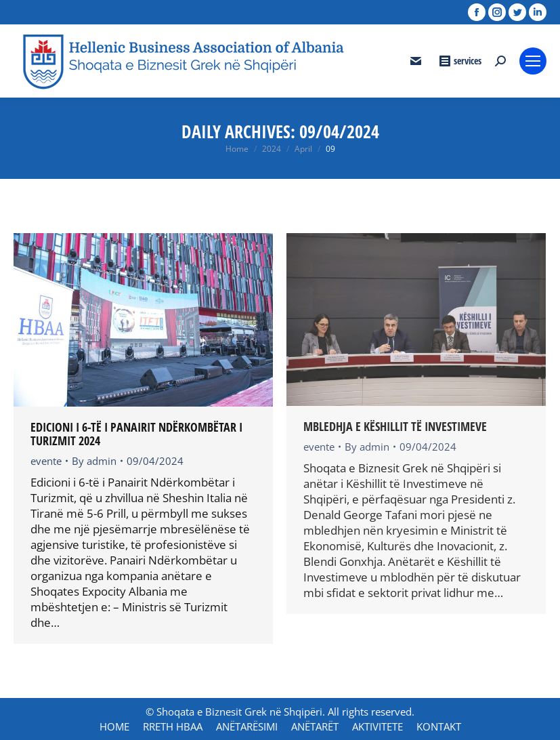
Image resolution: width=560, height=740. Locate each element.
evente (46, 461)
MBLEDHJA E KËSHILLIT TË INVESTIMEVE (395, 426)
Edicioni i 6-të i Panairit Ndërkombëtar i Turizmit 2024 (136, 434)
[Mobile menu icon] (533, 61)
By (94, 461)
